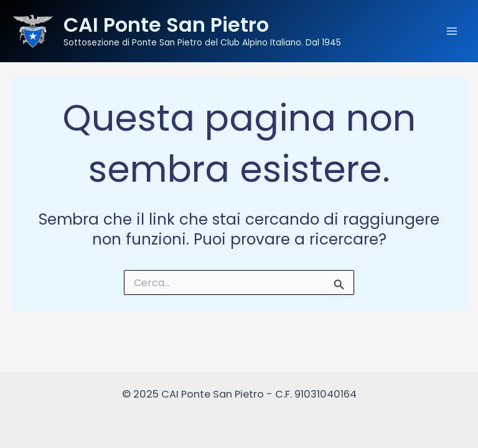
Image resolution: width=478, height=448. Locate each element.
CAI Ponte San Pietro (166, 25)
